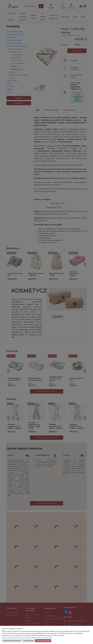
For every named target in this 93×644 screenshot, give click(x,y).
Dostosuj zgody (28, 641)
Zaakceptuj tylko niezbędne (12, 641)
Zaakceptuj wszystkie (43, 641)
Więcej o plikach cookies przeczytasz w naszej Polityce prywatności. (27, 637)
